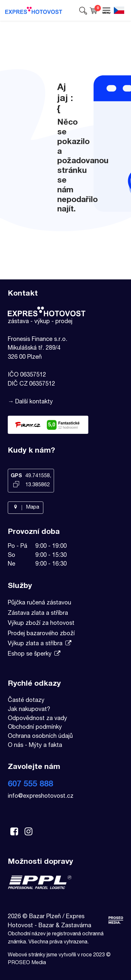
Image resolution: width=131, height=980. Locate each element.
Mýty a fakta (45, 746)
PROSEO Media (27, 963)
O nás (16, 746)
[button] (83, 10)
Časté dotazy (26, 701)
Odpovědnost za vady (37, 719)
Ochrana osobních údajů (40, 737)
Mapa (26, 508)
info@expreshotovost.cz (41, 796)
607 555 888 (30, 785)
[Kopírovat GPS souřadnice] (16, 485)
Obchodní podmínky (35, 727)
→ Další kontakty (30, 402)
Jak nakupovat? (29, 710)
